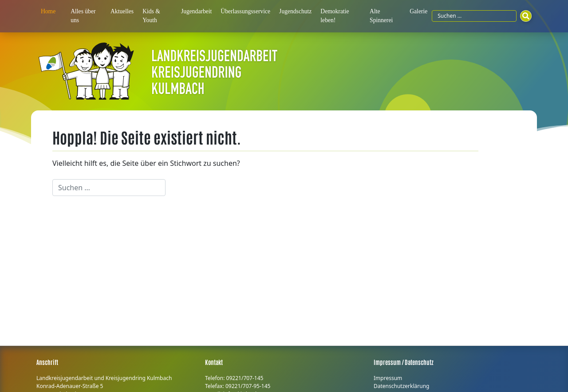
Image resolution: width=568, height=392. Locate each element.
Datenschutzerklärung (401, 386)
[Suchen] (526, 16)
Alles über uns (83, 16)
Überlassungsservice (245, 11)
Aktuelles (122, 11)
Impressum (388, 378)
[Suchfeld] (474, 16)
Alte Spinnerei (381, 16)
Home (48, 11)
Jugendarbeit (196, 11)
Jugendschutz (295, 11)
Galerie (418, 11)
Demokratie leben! (335, 16)
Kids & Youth (151, 16)
